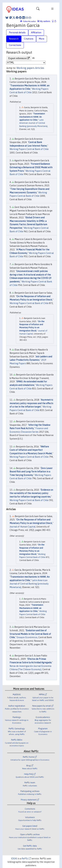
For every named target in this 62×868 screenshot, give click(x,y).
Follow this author (29, 21)
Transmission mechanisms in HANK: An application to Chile (32, 117)
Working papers (25, 68)
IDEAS (14, 859)
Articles (40, 68)
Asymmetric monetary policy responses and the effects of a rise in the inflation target (31, 403)
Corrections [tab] (15, 45)
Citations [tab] (29, 39)
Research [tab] (14, 39)
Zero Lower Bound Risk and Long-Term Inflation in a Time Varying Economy (31, 472)
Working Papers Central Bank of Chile (29, 149)
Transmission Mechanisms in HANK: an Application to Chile (31, 608)
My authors (44, 21)
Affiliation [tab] (36, 33)
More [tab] (42, 39)
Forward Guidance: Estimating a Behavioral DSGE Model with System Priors (31, 167)
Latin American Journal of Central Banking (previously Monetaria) (33, 123)
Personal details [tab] (17, 33)
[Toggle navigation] (38, 9)
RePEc (26, 859)
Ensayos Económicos (27, 637)
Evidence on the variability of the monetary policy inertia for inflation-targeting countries (31, 493)
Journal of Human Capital (23, 527)
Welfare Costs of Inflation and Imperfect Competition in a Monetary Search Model (31, 450)
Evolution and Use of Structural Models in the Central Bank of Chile (30, 634)
